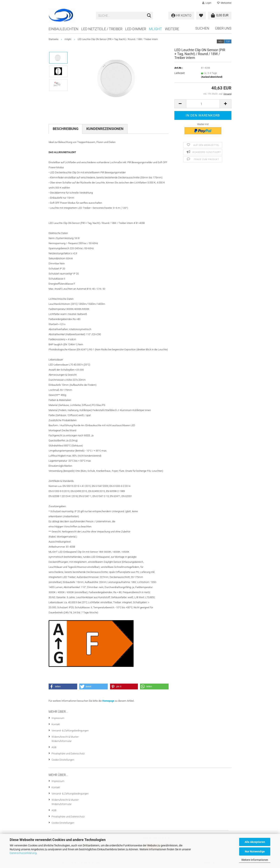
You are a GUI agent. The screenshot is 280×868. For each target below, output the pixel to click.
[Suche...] (149, 16)
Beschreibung (66, 129)
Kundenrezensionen (105, 129)
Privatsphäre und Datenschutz (68, 754)
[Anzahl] (203, 104)
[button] (180, 104)
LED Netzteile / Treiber (102, 29)
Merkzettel (224, 3)
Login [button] (207, 3)
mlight (155, 29)
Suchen (202, 28)
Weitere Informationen (255, 860)
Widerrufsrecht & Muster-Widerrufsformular (65, 739)
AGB (54, 747)
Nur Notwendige (255, 851)
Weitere (172, 29)
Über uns (223, 28)
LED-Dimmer (136, 29)
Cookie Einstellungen (63, 760)
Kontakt (56, 724)
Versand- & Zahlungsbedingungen (70, 731)
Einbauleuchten (63, 29)
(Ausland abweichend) (212, 77)
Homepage (108, 701)
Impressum (58, 718)
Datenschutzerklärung (23, 853)
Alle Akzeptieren (255, 842)
